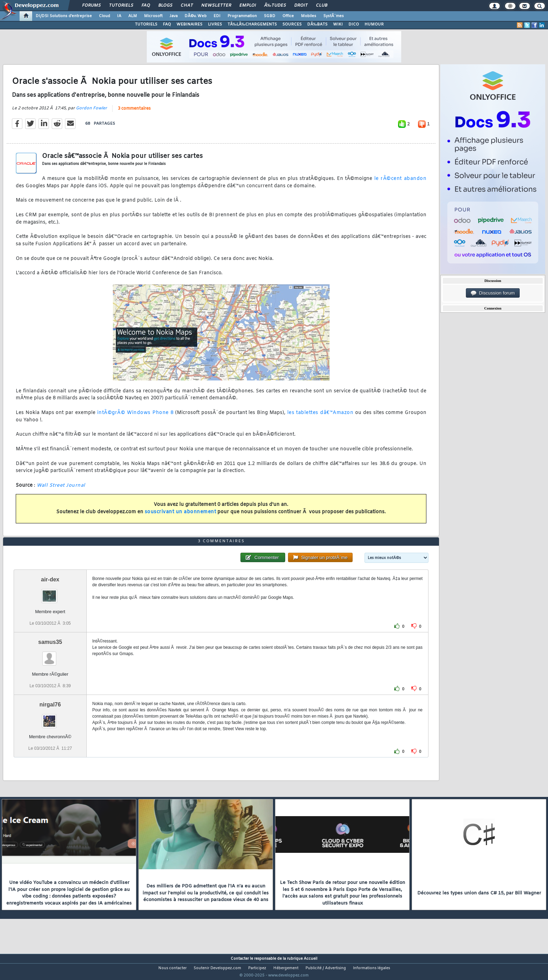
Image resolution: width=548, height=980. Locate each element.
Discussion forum (493, 293)
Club (322, 6)
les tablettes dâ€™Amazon (320, 417)
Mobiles (309, 16)
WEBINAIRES (189, 24)
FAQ (146, 6)
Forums (91, 6)
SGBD (270, 16)
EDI (217, 16)
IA (119, 16)
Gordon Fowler (91, 112)
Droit (301, 6)
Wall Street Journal (61, 490)
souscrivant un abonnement (181, 517)
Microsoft (153, 16)
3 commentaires (134, 113)
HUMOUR (374, 24)
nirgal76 (50, 718)
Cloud (104, 16)
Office (288, 16)
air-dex (50, 592)
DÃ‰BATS (317, 24)
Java (174, 16)
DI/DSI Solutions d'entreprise (64, 16)
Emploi (248, 6)
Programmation (242, 16)
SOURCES (292, 24)
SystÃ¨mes (334, 16)
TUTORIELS (146, 24)
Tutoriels (121, 6)
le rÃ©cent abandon (400, 183)
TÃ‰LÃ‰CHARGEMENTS (252, 24)
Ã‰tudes (275, 6)
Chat (187, 6)
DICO (354, 24)
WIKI (338, 24)
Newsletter (216, 6)
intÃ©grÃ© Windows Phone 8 (135, 417)
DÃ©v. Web (196, 16)
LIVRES (215, 24)
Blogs (165, 6)
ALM (133, 16)
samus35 (50, 655)
